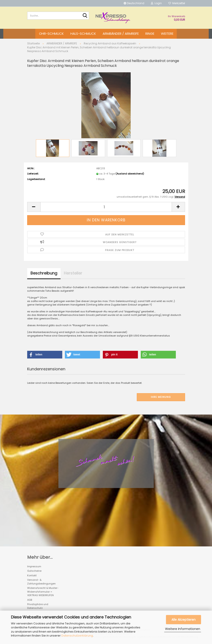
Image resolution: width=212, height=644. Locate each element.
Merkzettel (177, 3)
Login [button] (156, 3)
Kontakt (32, 575)
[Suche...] (85, 16)
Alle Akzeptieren (183, 620)
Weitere (167, 34)
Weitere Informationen (183, 629)
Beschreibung (44, 273)
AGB (30, 600)
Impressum (34, 566)
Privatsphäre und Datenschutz (38, 606)
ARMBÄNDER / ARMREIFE (121, 34)
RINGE (150, 34)
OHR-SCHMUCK (51, 34)
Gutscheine (34, 571)
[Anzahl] (106, 207)
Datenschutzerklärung (77, 636)
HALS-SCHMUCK (83, 34)
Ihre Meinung (161, 397)
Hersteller (73, 273)
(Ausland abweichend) (130, 174)
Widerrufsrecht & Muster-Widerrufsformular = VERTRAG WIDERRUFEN (43, 592)
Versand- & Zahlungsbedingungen (41, 582)
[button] (134, 3)
